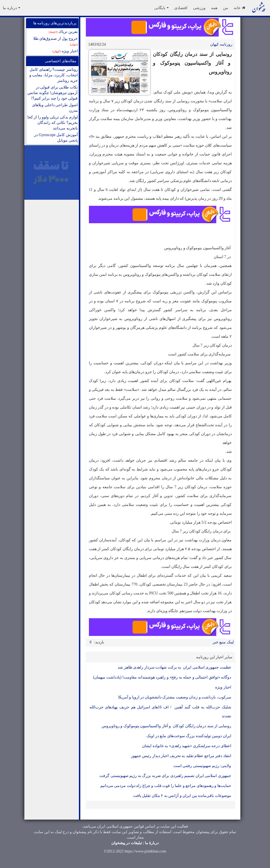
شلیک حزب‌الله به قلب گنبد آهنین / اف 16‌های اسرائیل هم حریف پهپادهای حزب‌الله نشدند (160, 712)
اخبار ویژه (65, 51)
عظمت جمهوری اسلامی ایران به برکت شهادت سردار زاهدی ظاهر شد (174, 667)
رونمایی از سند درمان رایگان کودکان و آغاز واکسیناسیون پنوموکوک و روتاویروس (166, 726)
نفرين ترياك (63, 32)
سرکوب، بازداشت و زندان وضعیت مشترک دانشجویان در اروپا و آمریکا (175, 697)
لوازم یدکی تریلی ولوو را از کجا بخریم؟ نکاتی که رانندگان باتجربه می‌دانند (53, 123)
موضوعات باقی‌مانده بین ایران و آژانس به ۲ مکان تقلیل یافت (182, 796)
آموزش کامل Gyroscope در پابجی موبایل (56, 138)
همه (214, 8)
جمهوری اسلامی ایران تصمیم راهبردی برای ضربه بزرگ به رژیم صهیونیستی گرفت (165, 776)
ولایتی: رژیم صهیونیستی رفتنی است (202, 766)
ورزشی (199, 8)
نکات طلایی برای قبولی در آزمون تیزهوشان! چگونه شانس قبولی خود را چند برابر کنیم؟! (52, 93)
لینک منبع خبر (223, 642)
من (226, 8)
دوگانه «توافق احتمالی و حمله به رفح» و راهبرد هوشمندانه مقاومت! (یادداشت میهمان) (162, 677)
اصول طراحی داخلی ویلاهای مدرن (55, 108)
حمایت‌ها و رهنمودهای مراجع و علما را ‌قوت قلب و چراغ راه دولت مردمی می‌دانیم (166, 786)
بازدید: (99, 642)
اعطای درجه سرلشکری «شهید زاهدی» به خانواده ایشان (186, 746)
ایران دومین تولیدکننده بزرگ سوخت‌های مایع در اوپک (189, 736)
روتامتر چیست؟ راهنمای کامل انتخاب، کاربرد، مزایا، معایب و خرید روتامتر (54, 75)
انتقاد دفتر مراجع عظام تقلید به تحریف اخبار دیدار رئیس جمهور (181, 756)
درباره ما (11, 8)
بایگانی (161, 8)
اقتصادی (181, 8)
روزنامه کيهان (221, 44)
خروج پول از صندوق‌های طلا (56, 41)
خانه (239, 8)
